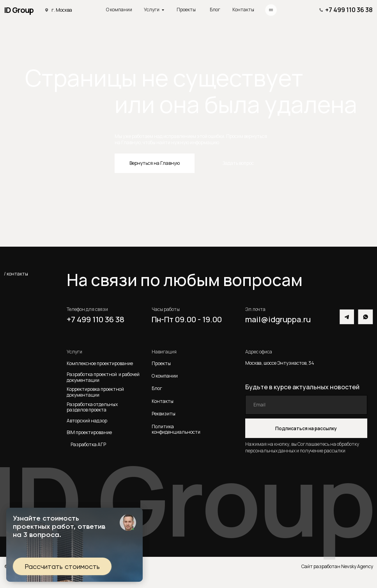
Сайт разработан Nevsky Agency (337, 566)
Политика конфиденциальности (176, 429)
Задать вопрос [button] (238, 163)
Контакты (243, 10)
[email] (306, 405)
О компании (119, 10)
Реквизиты (164, 414)
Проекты (186, 10)
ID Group (19, 10)
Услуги (152, 10)
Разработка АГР (88, 444)
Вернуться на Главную (155, 163)
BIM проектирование (89, 432)
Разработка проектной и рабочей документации (103, 377)
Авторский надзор (87, 421)
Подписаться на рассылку (306, 428)
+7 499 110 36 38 (349, 10)
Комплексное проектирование (100, 363)
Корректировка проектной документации (95, 392)
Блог (215, 10)
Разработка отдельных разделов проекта (93, 407)
